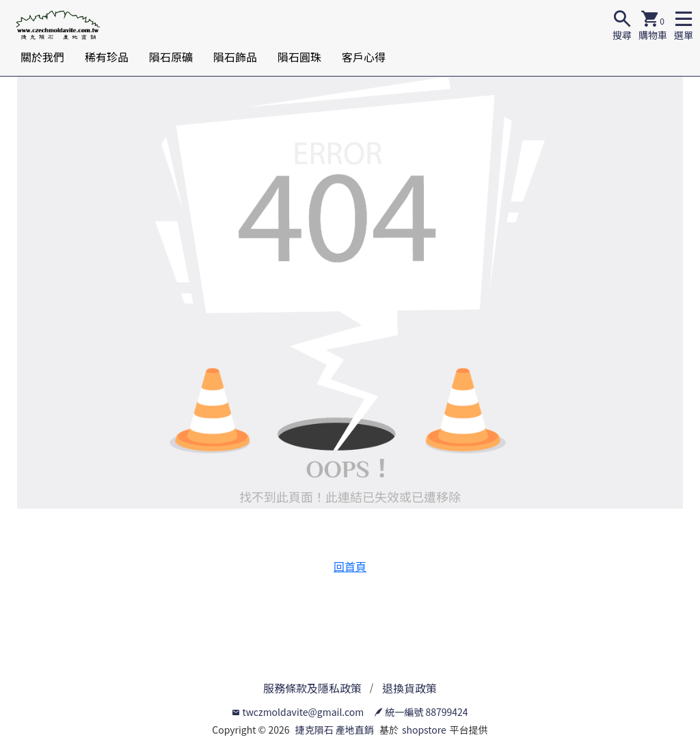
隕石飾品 (235, 57)
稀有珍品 (107, 57)
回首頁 (350, 566)
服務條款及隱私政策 (312, 688)
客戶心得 (364, 57)
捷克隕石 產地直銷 (335, 730)
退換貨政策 (409, 688)
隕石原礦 (171, 57)
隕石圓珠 (299, 57)
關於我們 (42, 57)
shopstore (424, 730)
